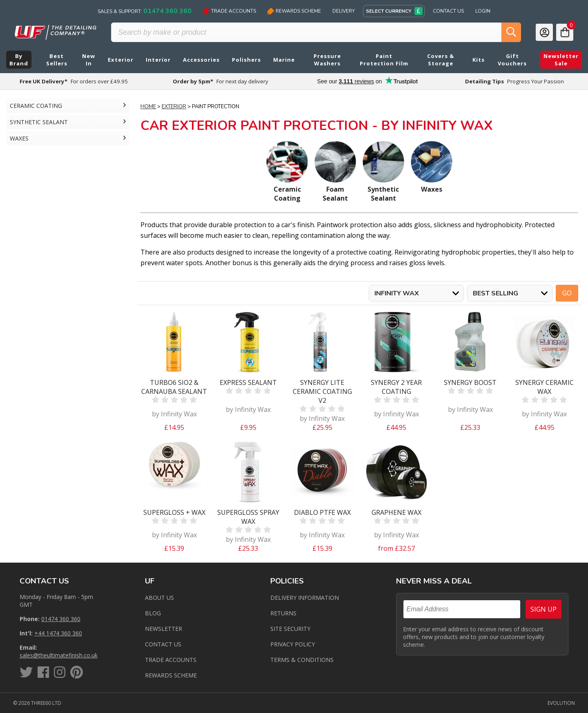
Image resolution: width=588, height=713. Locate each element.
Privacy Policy (293, 644)
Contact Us (448, 11)
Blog (153, 613)
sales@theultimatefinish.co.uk (59, 655)
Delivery (344, 11)
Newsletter (164, 629)
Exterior (174, 107)
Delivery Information (305, 598)
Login (483, 11)
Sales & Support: (145, 11)
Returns (283, 613)
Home (148, 107)
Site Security (290, 629)
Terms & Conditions (302, 660)
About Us (159, 598)
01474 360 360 (61, 619)
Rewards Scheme (294, 11)
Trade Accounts (229, 11)
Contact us (163, 644)
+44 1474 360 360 (58, 633)
